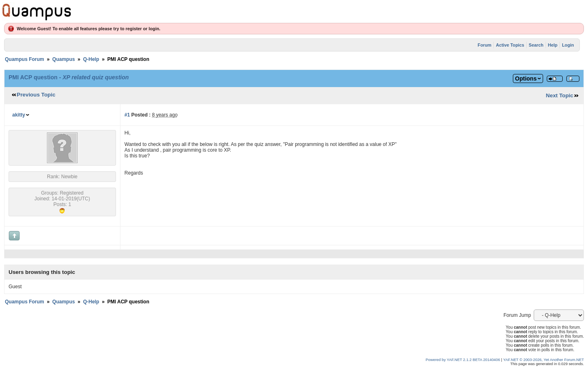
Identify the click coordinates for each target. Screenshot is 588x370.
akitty (19, 115)
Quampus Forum (24, 59)
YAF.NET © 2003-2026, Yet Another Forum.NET (543, 360)
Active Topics (510, 45)
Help (553, 45)
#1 (127, 115)
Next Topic (560, 95)
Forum (485, 45)
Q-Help (91, 59)
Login (568, 45)
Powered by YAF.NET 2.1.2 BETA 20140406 (463, 360)
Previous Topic (36, 95)
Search (536, 45)
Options (526, 78)
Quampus (63, 59)
